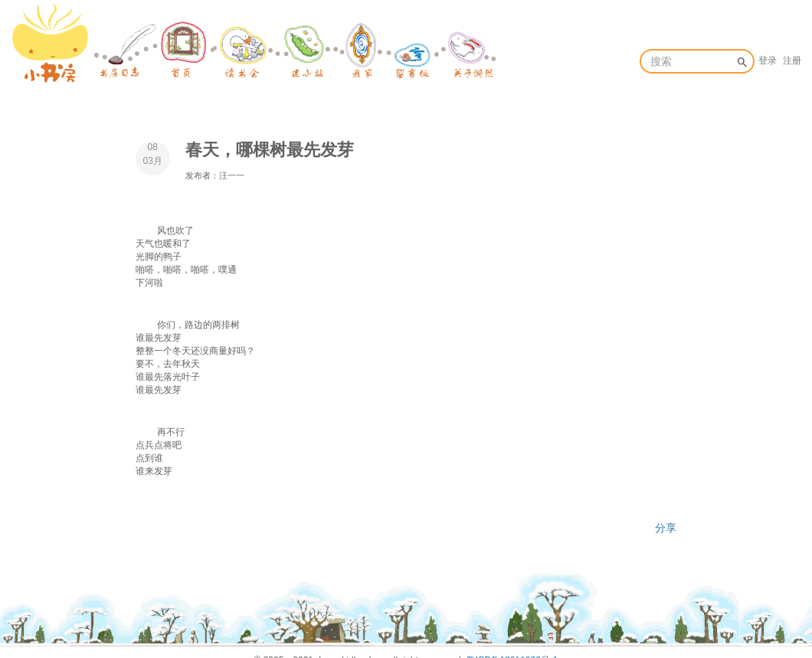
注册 (792, 61)
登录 (768, 61)
